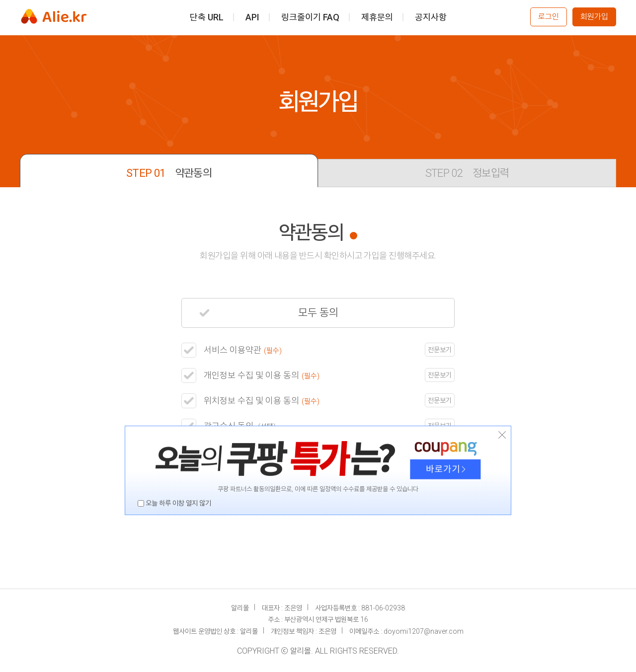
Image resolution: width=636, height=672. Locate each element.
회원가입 (594, 17)
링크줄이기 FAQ (310, 17)
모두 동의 (269, 313)
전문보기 (440, 350)
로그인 (549, 17)
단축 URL (207, 17)
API (252, 17)
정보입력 (467, 173)
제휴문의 (377, 17)
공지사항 (431, 17)
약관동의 (169, 173)
